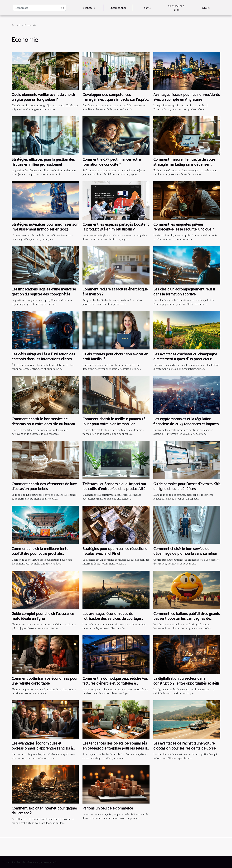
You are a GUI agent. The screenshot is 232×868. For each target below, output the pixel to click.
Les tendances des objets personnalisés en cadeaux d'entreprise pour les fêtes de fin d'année (116, 748)
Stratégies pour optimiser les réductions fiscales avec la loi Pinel (115, 551)
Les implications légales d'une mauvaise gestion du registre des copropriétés (44, 292)
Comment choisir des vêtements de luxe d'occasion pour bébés (44, 487)
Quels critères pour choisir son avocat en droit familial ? (115, 357)
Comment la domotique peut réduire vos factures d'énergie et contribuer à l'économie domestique (115, 684)
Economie (89, 8)
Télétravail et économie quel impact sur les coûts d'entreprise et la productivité (114, 487)
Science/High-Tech (177, 8)
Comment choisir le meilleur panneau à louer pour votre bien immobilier (114, 422)
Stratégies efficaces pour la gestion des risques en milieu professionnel (43, 162)
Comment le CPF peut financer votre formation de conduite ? (112, 162)
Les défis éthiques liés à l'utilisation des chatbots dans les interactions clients (43, 357)
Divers (206, 8)
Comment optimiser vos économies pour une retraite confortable (45, 681)
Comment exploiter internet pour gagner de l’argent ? (44, 811)
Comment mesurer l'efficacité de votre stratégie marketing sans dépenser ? (184, 162)
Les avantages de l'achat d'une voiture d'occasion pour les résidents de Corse (184, 746)
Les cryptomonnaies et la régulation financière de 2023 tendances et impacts (186, 422)
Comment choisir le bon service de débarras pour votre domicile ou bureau (43, 422)
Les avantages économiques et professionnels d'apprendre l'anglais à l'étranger (42, 748)
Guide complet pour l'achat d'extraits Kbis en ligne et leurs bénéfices (187, 487)
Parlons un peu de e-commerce (108, 808)
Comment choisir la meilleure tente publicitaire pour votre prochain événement (40, 554)
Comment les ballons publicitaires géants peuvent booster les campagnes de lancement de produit (187, 619)
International (118, 8)
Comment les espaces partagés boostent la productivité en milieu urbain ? (116, 227)
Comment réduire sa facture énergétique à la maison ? (115, 292)
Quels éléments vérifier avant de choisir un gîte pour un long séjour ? (43, 97)
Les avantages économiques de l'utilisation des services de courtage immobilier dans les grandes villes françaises (112, 621)
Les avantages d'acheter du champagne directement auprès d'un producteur (185, 357)
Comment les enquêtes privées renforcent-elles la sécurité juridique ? (184, 227)
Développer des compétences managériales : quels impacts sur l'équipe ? (116, 100)
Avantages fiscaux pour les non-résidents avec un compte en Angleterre (187, 97)
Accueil (16, 25)
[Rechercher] (39, 8)
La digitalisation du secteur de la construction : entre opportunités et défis (186, 681)
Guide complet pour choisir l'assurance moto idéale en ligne (43, 616)
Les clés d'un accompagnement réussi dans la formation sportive (184, 292)
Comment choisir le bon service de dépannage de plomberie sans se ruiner (185, 551)
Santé (147, 8)
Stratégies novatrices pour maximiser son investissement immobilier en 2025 (45, 227)
